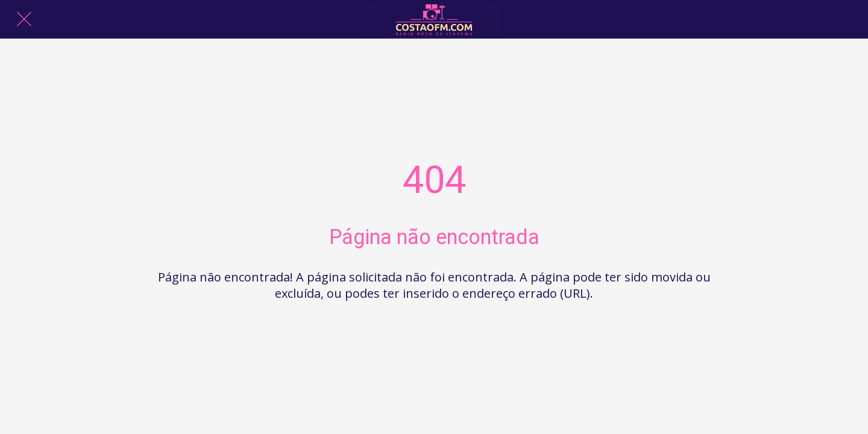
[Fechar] (24, 19)
